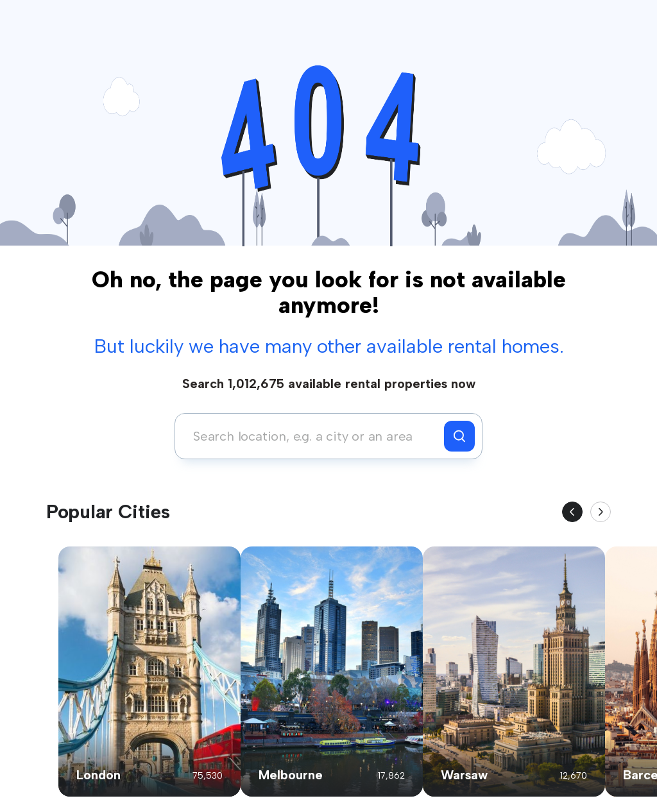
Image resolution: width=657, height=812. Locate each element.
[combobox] (313, 436)
